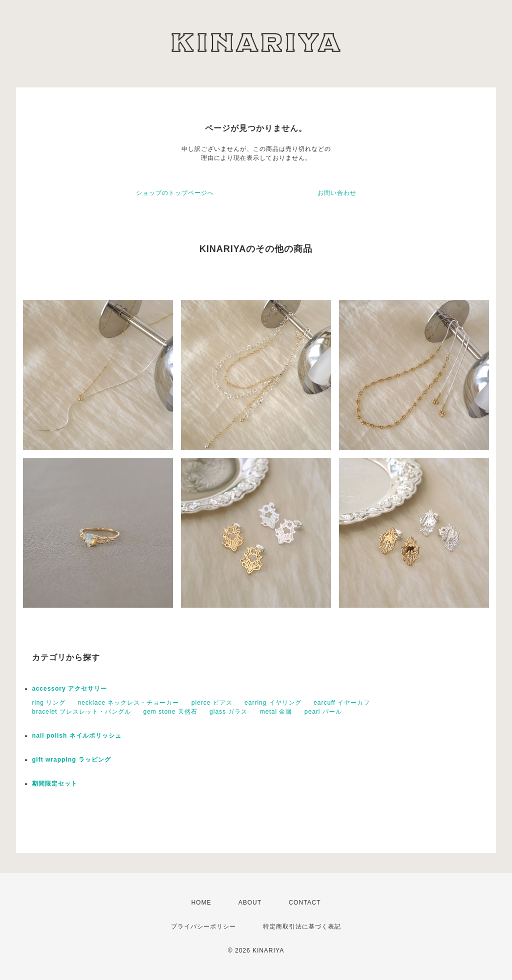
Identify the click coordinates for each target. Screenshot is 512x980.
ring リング (49, 703)
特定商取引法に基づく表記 (302, 927)
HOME (201, 903)
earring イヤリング (273, 703)
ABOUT (250, 903)
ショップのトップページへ (175, 193)
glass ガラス (228, 712)
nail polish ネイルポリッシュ (77, 736)
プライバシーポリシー (203, 927)
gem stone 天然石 (170, 712)
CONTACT (304, 903)
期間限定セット (55, 784)
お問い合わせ (337, 193)
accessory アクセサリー (69, 689)
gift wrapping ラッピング (71, 760)
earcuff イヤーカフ (342, 703)
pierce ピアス (212, 703)
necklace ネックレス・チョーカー (129, 703)
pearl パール (323, 712)
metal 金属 (276, 712)
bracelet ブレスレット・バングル (81, 712)
